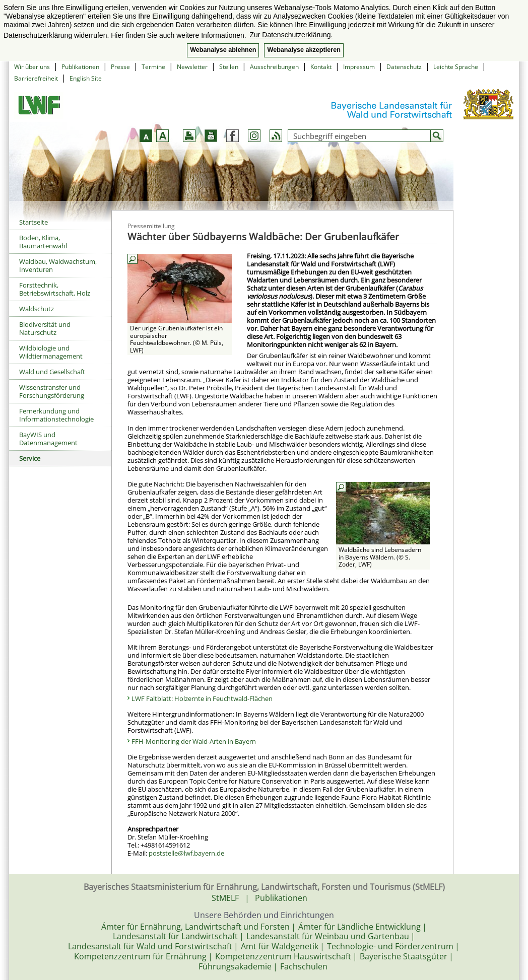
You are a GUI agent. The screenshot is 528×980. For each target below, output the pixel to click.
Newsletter (192, 67)
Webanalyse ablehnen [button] (223, 50)
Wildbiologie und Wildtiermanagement (51, 352)
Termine (153, 67)
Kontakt (321, 67)
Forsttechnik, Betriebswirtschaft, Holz (55, 289)
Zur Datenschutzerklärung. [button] (291, 35)
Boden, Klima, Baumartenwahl (43, 242)
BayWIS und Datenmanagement (48, 439)
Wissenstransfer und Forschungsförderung (52, 391)
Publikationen (80, 67)
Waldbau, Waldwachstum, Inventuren (58, 265)
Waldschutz (37, 309)
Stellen (229, 67)
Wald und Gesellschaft (52, 372)
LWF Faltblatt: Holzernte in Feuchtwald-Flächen (202, 698)
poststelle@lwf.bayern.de (186, 853)
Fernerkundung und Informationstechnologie (56, 415)
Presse (120, 67)
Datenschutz (404, 67)
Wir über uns (32, 67)
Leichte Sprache (456, 67)
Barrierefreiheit (36, 78)
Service (30, 458)
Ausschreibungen (274, 67)
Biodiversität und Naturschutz (45, 328)
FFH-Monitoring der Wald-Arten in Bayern (194, 741)
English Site (86, 78)
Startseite (34, 222)
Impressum (359, 67)
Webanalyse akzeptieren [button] (304, 50)
